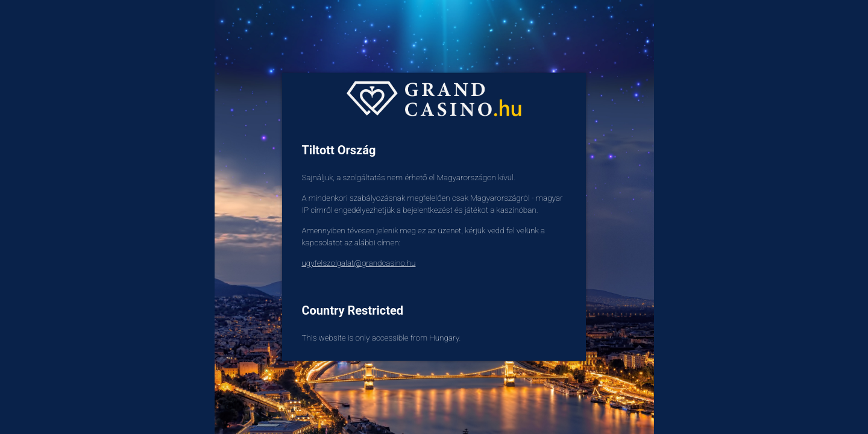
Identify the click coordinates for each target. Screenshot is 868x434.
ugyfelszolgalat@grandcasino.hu (358, 263)
